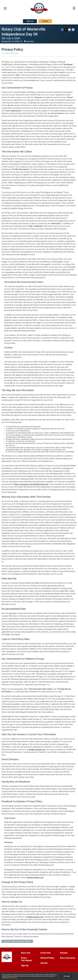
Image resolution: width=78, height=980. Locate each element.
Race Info (26, 953)
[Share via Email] (69, 30)
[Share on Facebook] (62, 30)
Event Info (46, 953)
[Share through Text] (73, 30)
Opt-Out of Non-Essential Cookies (17, 941)
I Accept (66, 976)
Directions (30, 41)
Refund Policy (47, 958)
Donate (45, 21)
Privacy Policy (13, 978)
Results (64, 953)
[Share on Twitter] (66, 30)
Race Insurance (68, 958)
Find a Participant (27, 959)
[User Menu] (74, 8)
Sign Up (30, 21)
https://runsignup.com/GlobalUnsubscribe (31, 484)
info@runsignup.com (37, 750)
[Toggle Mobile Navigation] (5, 8)
